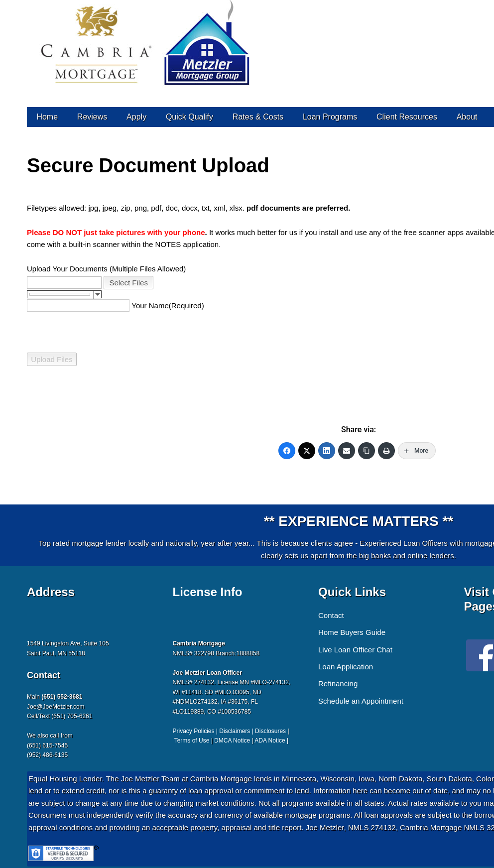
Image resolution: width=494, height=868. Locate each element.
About (467, 117)
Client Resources (407, 117)
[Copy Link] (367, 451)
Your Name (150, 306)
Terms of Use (192, 741)
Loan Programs (330, 117)
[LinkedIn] (327, 451)
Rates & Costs (258, 117)
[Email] (347, 451)
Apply (136, 117)
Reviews (92, 117)
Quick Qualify (189, 117)
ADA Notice (270, 741)
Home (47, 117)
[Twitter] (307, 451)
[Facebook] (287, 451)
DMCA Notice (232, 741)
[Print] (386, 451)
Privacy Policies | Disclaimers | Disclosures (230, 731)
